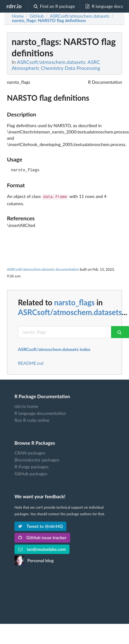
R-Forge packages (31, 466)
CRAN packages (30, 452)
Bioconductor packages (37, 459)
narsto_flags (74, 302)
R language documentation (40, 412)
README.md (31, 363)
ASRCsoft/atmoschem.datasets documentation (43, 269)
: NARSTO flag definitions (49, 20)
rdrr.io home (26, 406)
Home (18, 16)
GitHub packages (31, 473)
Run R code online (32, 419)
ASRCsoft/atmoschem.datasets (70, 311)
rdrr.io (14, 6)
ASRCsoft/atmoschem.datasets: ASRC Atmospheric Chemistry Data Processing (56, 65)
